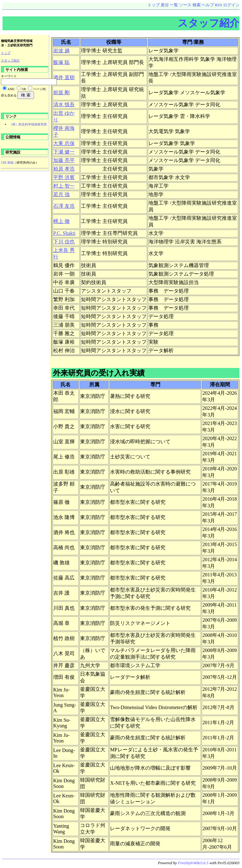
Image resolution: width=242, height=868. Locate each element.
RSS (219, 5)
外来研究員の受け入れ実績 (99, 373)
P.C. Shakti (64, 233)
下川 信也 (64, 242)
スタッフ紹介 (209, 23)
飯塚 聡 (61, 62)
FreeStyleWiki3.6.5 (193, 863)
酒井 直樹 (64, 77)
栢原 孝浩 (64, 169)
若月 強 (61, 194)
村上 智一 (64, 186)
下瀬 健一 (64, 152)
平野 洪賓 (64, 177)
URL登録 (7, 163)
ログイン (231, 5)
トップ (154, 5)
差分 (165, 5)
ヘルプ (208, 5)
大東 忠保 (64, 143)
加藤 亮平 (64, 160)
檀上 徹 (61, 221)
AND (11, 89)
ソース (185, 5)
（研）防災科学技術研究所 (28, 124)
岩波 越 (61, 51)
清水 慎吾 (64, 105)
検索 (197, 5)
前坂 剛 (61, 93)
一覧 (174, 5)
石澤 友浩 (64, 206)
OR (24, 89)
